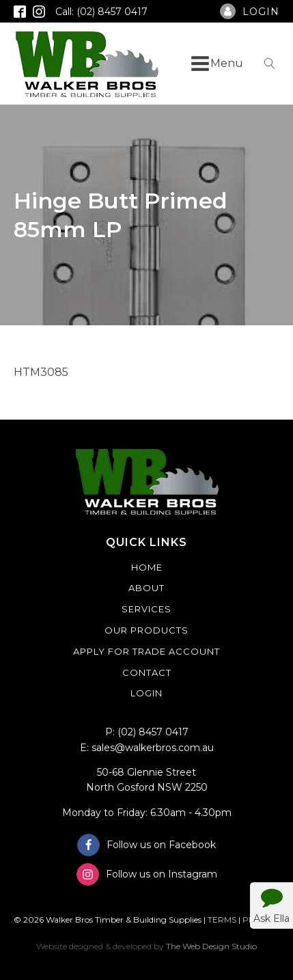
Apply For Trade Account (146, 651)
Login (146, 693)
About (146, 588)
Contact (147, 672)
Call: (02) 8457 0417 (101, 12)
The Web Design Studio (211, 946)
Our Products (146, 630)
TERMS (222, 920)
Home (147, 567)
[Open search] (270, 64)
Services (146, 609)
